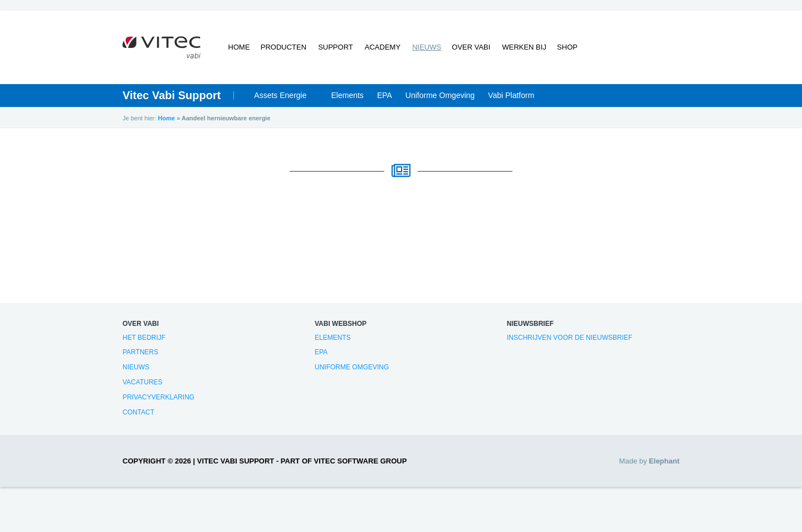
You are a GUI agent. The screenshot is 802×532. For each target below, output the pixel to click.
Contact (138, 412)
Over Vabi (470, 48)
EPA (385, 96)
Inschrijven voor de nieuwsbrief (569, 338)
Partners (140, 353)
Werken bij (523, 48)
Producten (284, 48)
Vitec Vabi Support (172, 96)
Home (239, 48)
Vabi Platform (511, 96)
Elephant (664, 462)
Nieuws (426, 48)
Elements (348, 96)
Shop (567, 48)
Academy (382, 48)
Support (336, 48)
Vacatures (143, 383)
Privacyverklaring (158, 398)
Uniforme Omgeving (440, 96)
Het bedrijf (144, 338)
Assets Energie (280, 96)
